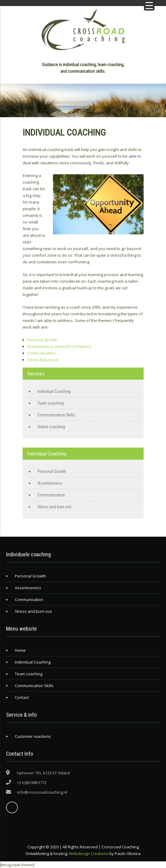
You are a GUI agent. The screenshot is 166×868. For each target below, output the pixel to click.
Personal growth (42, 340)
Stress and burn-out (54, 507)
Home (20, 650)
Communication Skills (56, 415)
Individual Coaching (54, 391)
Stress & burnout (43, 360)
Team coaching (51, 403)
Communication (41, 353)
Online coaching (51, 427)
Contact (22, 697)
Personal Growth (52, 471)
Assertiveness (50, 483)
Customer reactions (33, 736)
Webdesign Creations (89, 854)
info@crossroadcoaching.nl (42, 792)
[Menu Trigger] (149, 5)
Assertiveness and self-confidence (59, 346)
